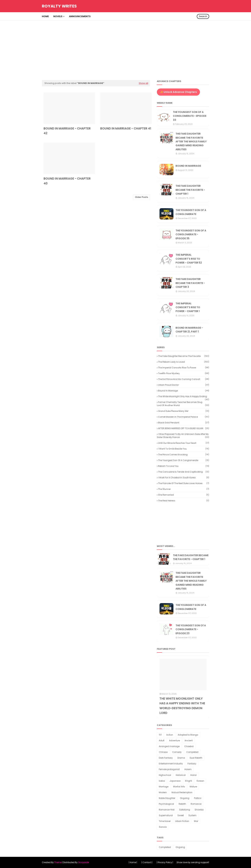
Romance (196, 804)
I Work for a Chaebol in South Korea (184, 478)
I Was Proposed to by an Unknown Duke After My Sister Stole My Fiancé (183, 436)
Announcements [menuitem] (80, 16)
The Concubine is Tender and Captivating (184, 472)
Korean (200, 781)
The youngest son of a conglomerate (184, 460)
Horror (193, 775)
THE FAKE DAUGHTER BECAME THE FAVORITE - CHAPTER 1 (190, 190)
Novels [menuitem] (58, 16)
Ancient (189, 741)
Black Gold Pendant (184, 423)
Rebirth (182, 804)
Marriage (164, 787)
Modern (163, 792)
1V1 (160, 735)
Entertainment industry (171, 764)
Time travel (165, 821)
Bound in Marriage (184, 391)
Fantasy (192, 764)
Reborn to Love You (184, 466)
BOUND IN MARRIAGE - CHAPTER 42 (67, 131)
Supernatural (166, 815)
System (192, 815)
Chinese (163, 752)
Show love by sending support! (193, 862)
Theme (58, 862)
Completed (192, 752)
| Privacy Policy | (165, 862)
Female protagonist (169, 769)
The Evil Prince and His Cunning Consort (184, 379)
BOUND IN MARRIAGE (188, 166)
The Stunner (184, 489)
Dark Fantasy (166, 758)
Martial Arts (179, 787)
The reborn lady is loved (184, 362)
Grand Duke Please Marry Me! (184, 411)
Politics (198, 798)
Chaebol (189, 746)
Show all (143, 83)
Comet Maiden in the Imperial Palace (184, 417)
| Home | (133, 862)
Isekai (162, 781)
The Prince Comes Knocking (184, 455)
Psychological (166, 804)
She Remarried (184, 495)
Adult (162, 741)
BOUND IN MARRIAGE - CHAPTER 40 (67, 181)
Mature (193, 787)
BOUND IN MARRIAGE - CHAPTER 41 (126, 128)
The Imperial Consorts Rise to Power (184, 368)
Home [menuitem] (45, 16)
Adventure (174, 741)
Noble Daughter (167, 798)
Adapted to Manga (188, 735)
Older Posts (141, 197)
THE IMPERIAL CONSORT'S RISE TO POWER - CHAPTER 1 (188, 307)
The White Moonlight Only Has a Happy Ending (184, 396)
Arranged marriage (169, 746)
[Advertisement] (125, 47)
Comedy (177, 752)
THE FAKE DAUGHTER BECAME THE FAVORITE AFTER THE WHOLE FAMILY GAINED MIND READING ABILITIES (191, 142)
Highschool (165, 775)
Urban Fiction (182, 821)
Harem (188, 769)
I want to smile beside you (184, 449)
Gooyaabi (83, 862)
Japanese (175, 781)
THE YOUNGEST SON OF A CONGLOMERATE (191, 212)
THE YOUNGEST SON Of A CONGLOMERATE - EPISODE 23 (191, 629)
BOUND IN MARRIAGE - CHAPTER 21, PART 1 (189, 330)
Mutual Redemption (182, 792)
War (196, 821)
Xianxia (163, 827)
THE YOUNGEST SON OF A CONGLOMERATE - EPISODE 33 (190, 116)
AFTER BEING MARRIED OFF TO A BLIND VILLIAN (184, 428)
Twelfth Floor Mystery (184, 373)
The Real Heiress (184, 501)
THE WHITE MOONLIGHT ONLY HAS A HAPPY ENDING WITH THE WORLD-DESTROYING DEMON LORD (182, 706)
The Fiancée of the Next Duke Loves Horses (184, 483)
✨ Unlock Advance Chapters (178, 92)
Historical (181, 775)
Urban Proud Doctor (184, 385)
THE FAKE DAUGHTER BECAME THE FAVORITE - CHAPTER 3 (190, 283)
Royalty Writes (59, 6)
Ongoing (185, 798)
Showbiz (199, 810)
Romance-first (167, 810)
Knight (189, 781)
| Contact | (147, 862)
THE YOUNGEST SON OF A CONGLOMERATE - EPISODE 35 (191, 234)
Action (170, 735)
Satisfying (185, 810)
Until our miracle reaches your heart (184, 443)
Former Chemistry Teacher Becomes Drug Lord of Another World (183, 404)
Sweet (181, 815)
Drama (181, 758)
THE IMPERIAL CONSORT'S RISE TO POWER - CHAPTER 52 (189, 259)
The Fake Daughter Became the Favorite (184, 356)
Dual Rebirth (196, 758)
